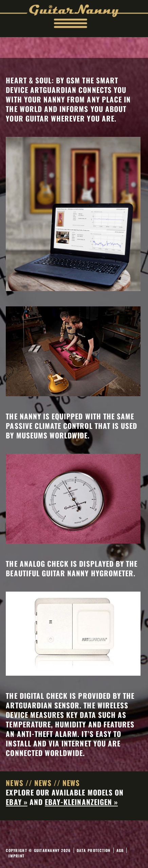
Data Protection (94, 850)
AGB (120, 850)
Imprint (16, 856)
